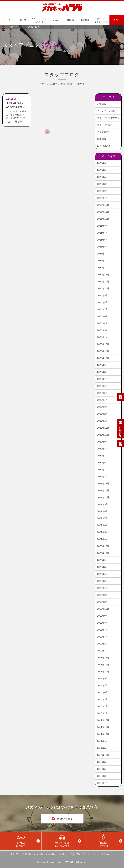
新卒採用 (27, 854)
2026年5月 (102, 170)
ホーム (7, 20)
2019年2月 (102, 644)
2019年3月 (102, 637)
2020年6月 (102, 574)
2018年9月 (102, 678)
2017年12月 (103, 720)
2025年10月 (103, 219)
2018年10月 (103, 672)
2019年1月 (102, 651)
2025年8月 (102, 226)
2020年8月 (102, 567)
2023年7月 (102, 379)
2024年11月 (103, 282)
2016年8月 (102, 762)
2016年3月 (102, 776)
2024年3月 (102, 330)
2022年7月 (102, 456)
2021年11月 (103, 490)
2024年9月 (102, 295)
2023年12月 (103, 344)
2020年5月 (102, 581)
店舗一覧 (22, 20)
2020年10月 (103, 553)
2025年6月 (102, 240)
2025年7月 (102, 233)
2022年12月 (103, 428)
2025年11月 (103, 212)
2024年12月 (103, 275)
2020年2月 (102, 602)
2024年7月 (102, 309)
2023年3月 (102, 407)
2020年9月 (102, 560)
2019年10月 (103, 609)
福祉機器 (51, 854)
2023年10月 (103, 358)
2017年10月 (103, 734)
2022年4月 (102, 470)
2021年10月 (103, 497)
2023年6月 (102, 386)
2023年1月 (102, 421)
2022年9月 (102, 442)
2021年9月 (102, 504)
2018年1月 (102, 713)
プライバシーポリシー (86, 854)
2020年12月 (103, 546)
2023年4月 (102, 400)
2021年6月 (102, 525)
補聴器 (70, 20)
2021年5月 (102, 532)
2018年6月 (102, 692)
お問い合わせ (107, 854)
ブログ (117, 20)
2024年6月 (102, 316)
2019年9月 (102, 616)
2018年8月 (102, 685)
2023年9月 (102, 365)
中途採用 (39, 854)
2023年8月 (102, 372)
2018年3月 (102, 699)
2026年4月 (102, 177)
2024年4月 (102, 323)
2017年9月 (102, 741)
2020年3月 (102, 595)
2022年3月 (102, 477)
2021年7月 (102, 518)
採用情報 (102, 139)
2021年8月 (102, 511)
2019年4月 (102, 630)
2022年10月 (103, 435)
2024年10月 (103, 288)
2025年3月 (102, 254)
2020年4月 (102, 588)
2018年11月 (103, 665)
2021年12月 (103, 483)
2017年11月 (103, 727)
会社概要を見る (62, 819)
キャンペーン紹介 (106, 111)
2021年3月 (102, 539)
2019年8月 (102, 623)
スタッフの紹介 (105, 125)
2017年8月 (102, 748)
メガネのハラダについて (39, 20)
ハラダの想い (104, 132)
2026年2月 (102, 191)
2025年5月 (102, 247)
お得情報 (102, 104)
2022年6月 (102, 463)
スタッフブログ (16, 27)
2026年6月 (102, 163)
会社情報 (85, 20)
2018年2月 (102, 706)
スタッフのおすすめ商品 (109, 118)
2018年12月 (103, 658)
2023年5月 (102, 393)
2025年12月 (103, 205)
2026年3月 (102, 184)
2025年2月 (102, 261)
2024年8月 (102, 302)
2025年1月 (102, 268)
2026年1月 (102, 198)
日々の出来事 (104, 146)
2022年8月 (102, 449)
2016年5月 (102, 769)
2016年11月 (103, 755)
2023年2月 (102, 414)
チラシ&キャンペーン (101, 20)
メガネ (56, 20)
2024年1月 (102, 337)
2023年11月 (103, 351)
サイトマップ (65, 854)
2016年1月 (102, 783)
